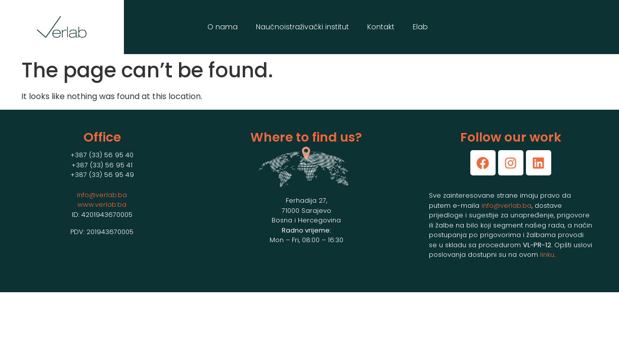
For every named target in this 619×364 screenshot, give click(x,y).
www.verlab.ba (102, 204)
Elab (420, 27)
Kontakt (381, 27)
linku (547, 255)
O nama (223, 27)
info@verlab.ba (102, 195)
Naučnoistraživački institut (302, 27)
